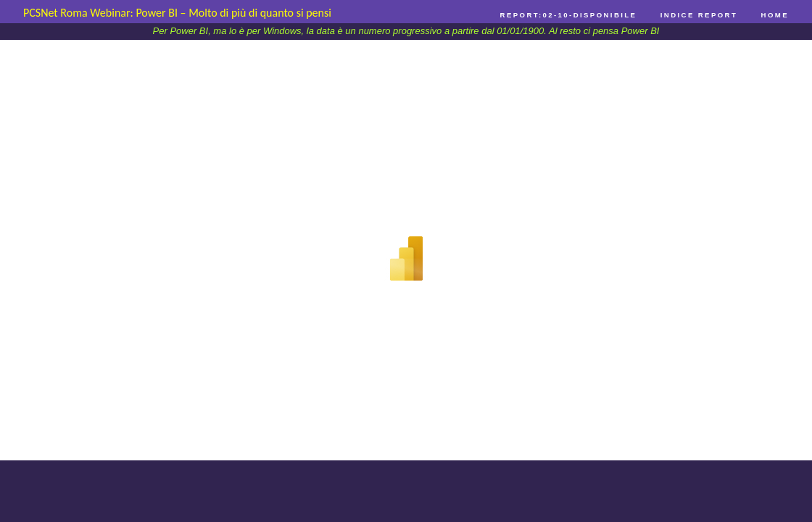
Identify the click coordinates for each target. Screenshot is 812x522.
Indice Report (699, 15)
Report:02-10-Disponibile (569, 15)
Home (775, 15)
